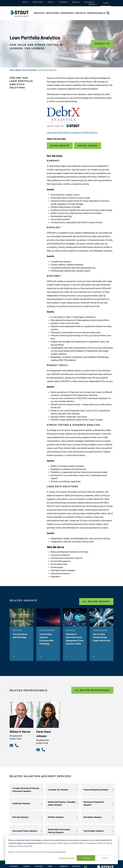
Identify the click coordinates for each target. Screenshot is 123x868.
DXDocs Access (88, 146)
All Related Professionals (92, 690)
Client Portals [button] (89, 2)
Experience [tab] (67, 13)
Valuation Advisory (30, 70)
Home (12, 70)
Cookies (64, 866)
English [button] (92, 4)
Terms (27, 866)
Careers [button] (51, 2)
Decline (105, 858)
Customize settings (67, 858)
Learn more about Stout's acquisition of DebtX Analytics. (72, 132)
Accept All (86, 858)
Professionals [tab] (96, 13)
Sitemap (14, 866)
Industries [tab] (52, 13)
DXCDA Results (60, 146)
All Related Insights (96, 602)
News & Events (38, 2)
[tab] (21, 13)
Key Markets (63, 2)
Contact (76, 866)
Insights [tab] (81, 13)
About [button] (25, 2)
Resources (76, 2)
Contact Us (102, 44)
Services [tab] (39, 13)
